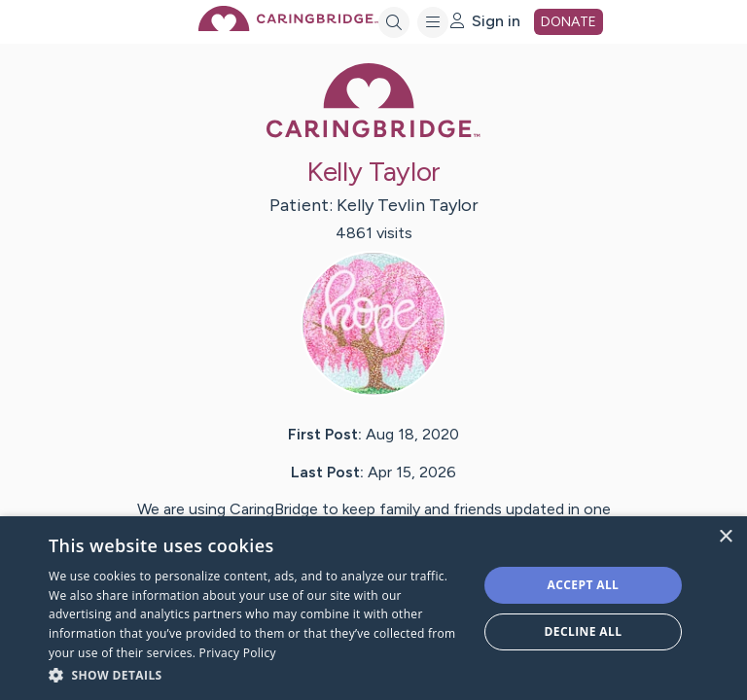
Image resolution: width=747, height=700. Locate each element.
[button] (257, 674)
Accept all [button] (584, 585)
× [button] (725, 537)
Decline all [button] (584, 631)
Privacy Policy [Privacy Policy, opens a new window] (238, 653)
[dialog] (373, 608)
